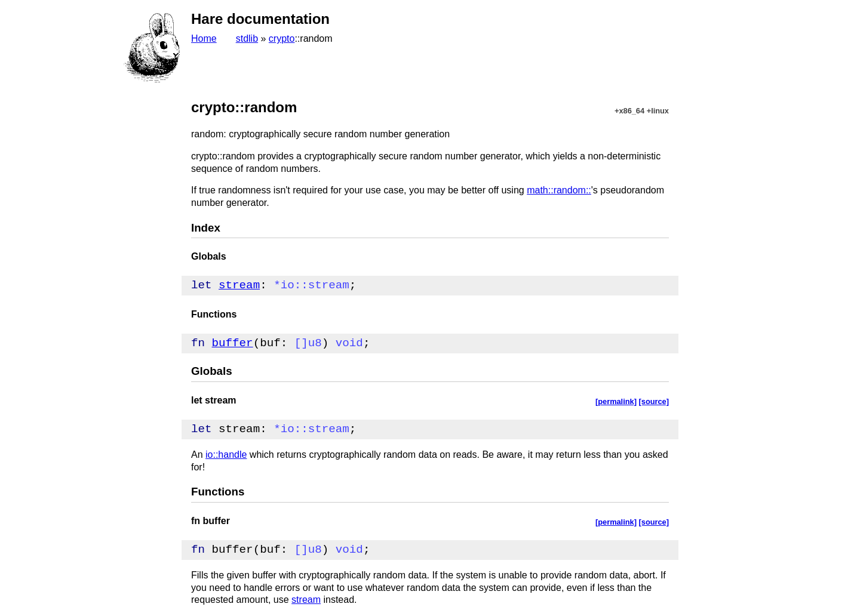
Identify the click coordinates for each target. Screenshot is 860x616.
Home (204, 38)
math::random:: (559, 190)
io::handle (226, 455)
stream (239, 285)
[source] (654, 401)
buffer (233, 343)
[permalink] (616, 401)
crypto (282, 38)
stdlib (247, 38)
